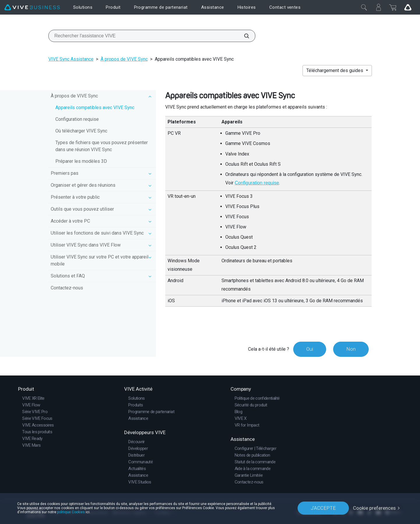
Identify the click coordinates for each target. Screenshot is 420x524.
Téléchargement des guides (335, 70)
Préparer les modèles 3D (81, 161)
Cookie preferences (374, 508)
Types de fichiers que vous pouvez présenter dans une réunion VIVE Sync (102, 146)
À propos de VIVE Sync (124, 59)
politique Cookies (71, 512)
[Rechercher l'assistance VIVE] (243, 36)
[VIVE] (32, 7)
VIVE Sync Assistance (71, 59)
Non (351, 349)
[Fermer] (364, 7)
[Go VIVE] (408, 7)
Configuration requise (77, 119)
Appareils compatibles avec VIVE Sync (95, 108)
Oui (310, 349)
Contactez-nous (67, 288)
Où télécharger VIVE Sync (81, 131)
